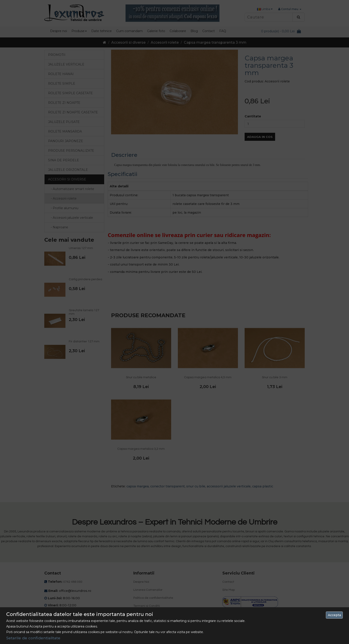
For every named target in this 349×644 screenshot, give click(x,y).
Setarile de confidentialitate (33, 638)
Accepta (334, 615)
